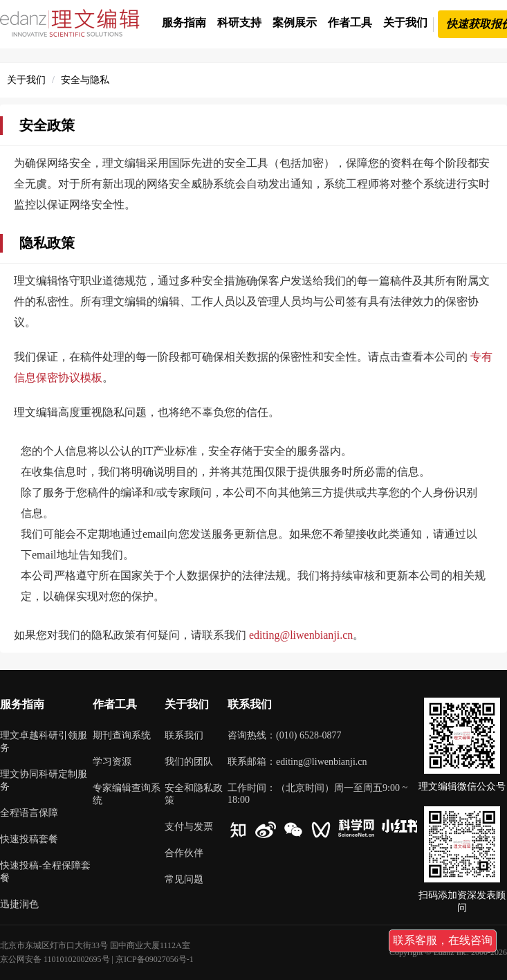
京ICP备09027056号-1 (155, 959)
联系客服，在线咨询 (443, 940)
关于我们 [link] (26, 80)
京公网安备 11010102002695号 (55, 959)
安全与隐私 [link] (85, 80)
